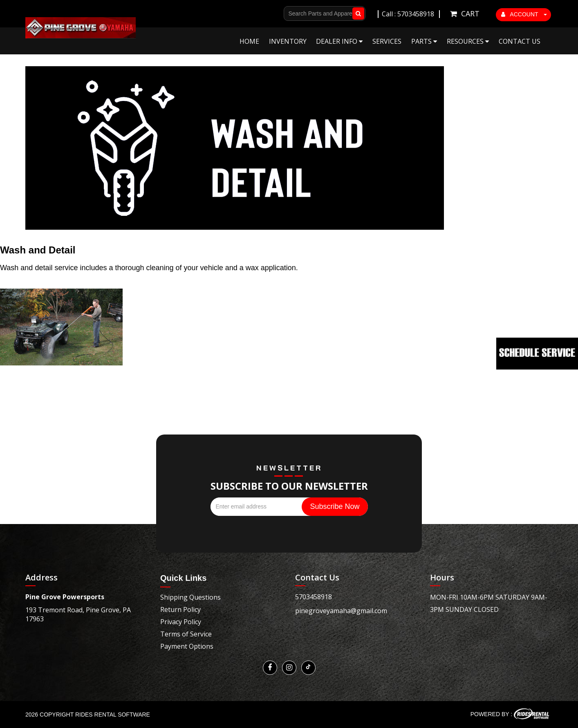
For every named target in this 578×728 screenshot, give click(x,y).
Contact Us (520, 41)
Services (387, 41)
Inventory (288, 41)
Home (249, 41)
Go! (357, 13)
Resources (468, 41)
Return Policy (180, 609)
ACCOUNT (524, 14)
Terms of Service (186, 634)
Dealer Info (339, 41)
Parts (424, 41)
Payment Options (187, 646)
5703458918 (314, 597)
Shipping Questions (190, 597)
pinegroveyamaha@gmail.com (341, 611)
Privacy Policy (181, 622)
